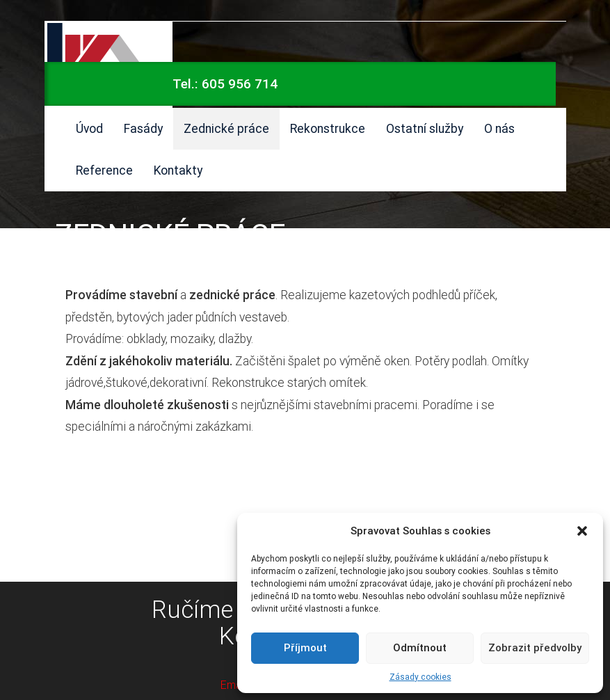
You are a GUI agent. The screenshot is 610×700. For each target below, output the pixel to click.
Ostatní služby (425, 128)
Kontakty (178, 170)
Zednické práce (226, 128)
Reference (104, 170)
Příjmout (305, 647)
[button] (582, 531)
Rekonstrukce (328, 128)
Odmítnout (420, 647)
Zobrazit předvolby (535, 647)
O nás (499, 128)
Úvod (89, 128)
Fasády (143, 128)
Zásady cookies (420, 677)
